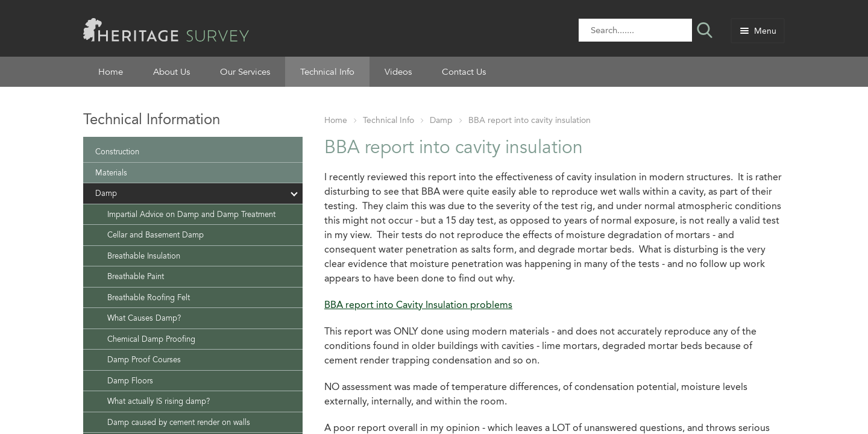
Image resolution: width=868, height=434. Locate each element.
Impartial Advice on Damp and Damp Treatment (191, 214)
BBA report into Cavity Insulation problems (418, 305)
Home (111, 72)
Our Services (245, 72)
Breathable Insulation (144, 256)
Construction (117, 152)
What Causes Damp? (144, 318)
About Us (171, 72)
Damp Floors (130, 381)
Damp (441, 120)
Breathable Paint (136, 276)
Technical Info (327, 72)
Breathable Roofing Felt (149, 297)
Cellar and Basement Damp (156, 235)
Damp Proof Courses (144, 360)
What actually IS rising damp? (159, 401)
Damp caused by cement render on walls (179, 422)
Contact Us (464, 72)
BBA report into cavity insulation (530, 120)
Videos (398, 72)
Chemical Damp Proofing (151, 339)
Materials (111, 173)
